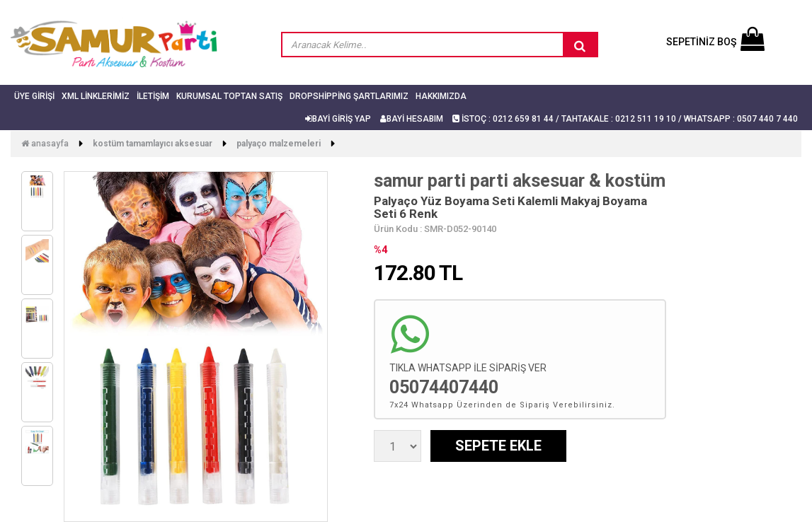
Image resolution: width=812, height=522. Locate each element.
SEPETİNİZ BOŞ (715, 42)
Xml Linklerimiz (96, 96)
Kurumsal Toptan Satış (229, 96)
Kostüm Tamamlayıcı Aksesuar (153, 144)
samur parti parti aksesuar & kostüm (520, 181)
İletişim (153, 96)
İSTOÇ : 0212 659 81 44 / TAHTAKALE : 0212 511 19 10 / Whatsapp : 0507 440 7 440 (625, 119)
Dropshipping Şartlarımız (349, 96)
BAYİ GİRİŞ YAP (338, 119)
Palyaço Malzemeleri (279, 144)
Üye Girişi (34, 96)
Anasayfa (45, 144)
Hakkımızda (441, 96)
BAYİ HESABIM (412, 119)
